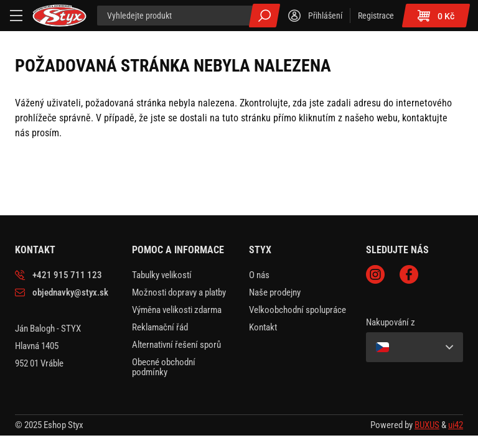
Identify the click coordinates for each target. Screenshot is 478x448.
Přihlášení (325, 16)
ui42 (456, 425)
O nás (259, 275)
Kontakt (263, 327)
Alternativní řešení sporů (176, 345)
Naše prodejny (275, 292)
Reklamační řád (160, 327)
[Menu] (16, 16)
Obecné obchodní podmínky (164, 367)
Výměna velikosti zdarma (177, 310)
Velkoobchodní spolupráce (298, 310)
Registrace (376, 16)
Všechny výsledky (265, 16)
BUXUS (427, 425)
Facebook (409, 274)
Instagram (375, 274)
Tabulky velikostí (162, 275)
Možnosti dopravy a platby (179, 292)
